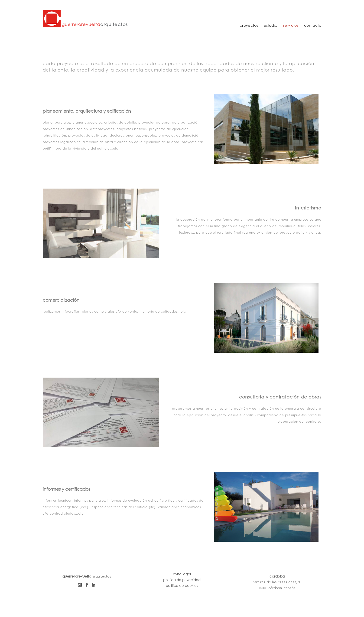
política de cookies (182, 585)
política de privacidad (182, 580)
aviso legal (182, 574)
